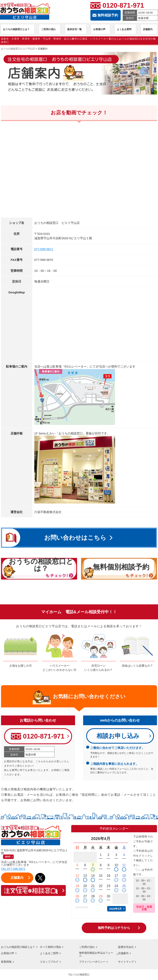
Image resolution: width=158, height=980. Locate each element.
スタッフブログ (50, 965)
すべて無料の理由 (51, 947)
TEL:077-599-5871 (14, 869)
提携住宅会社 (127, 947)
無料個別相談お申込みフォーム (96, 957)
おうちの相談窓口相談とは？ (17, 948)
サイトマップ (127, 965)
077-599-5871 (44, 249)
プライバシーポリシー (93, 965)
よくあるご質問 (50, 956)
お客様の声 (8, 956)
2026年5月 (115, 909)
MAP (8, 857)
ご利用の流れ (88, 947)
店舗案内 (124, 956)
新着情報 (7, 965)
